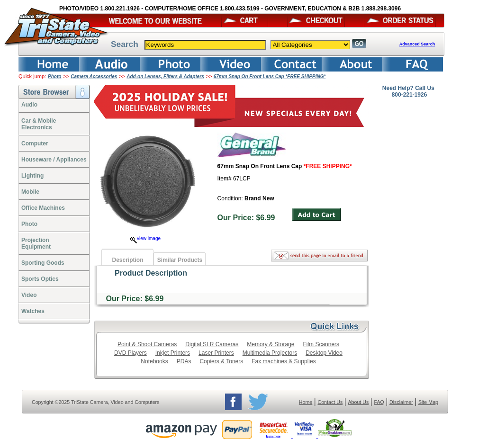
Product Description (151, 273)
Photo (54, 76)
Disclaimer (401, 402)
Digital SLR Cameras (212, 344)
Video (29, 295)
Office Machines (43, 208)
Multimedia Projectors (270, 353)
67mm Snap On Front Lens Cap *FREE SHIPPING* (270, 76)
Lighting (32, 176)
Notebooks (154, 361)
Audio (29, 105)
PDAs (184, 361)
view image (145, 238)
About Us (358, 402)
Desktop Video (324, 353)
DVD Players (131, 353)
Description (127, 260)
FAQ (379, 402)
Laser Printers (216, 353)
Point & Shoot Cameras (147, 344)
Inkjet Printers (173, 353)
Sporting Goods (43, 263)
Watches (33, 311)
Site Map (428, 402)
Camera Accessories (94, 76)
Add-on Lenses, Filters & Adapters (165, 76)
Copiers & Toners (221, 361)
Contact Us (330, 402)
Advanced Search (417, 44)
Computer (35, 143)
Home (306, 402)
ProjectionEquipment (36, 243)
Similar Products (180, 260)
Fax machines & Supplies (284, 361)
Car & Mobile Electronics (39, 124)
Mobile (30, 192)
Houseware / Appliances (54, 160)
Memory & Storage (271, 344)
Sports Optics (40, 279)
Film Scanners (321, 344)
